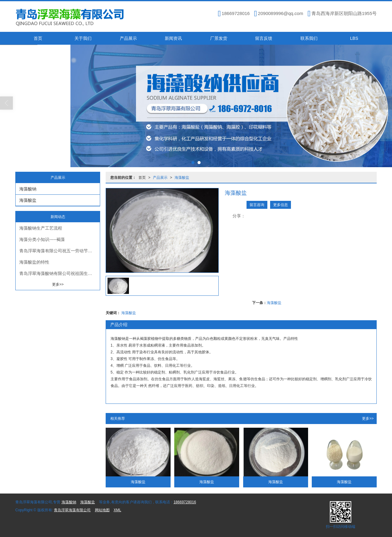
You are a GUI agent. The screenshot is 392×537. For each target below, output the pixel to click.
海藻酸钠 (28, 189)
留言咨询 (257, 205)
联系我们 (309, 38)
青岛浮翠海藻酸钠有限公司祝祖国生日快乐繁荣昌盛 (60, 273)
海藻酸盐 (182, 178)
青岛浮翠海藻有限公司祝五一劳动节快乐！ (60, 251)
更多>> (368, 419)
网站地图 (102, 510)
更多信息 (281, 205)
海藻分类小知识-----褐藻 (42, 239)
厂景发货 (219, 38)
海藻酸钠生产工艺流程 (41, 228)
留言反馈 (264, 38)
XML (117, 510)
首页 (38, 38)
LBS (354, 38)
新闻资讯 (173, 38)
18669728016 (185, 502)
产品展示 (128, 38)
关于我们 (83, 38)
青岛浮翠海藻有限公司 (72, 510)
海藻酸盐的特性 (34, 262)
